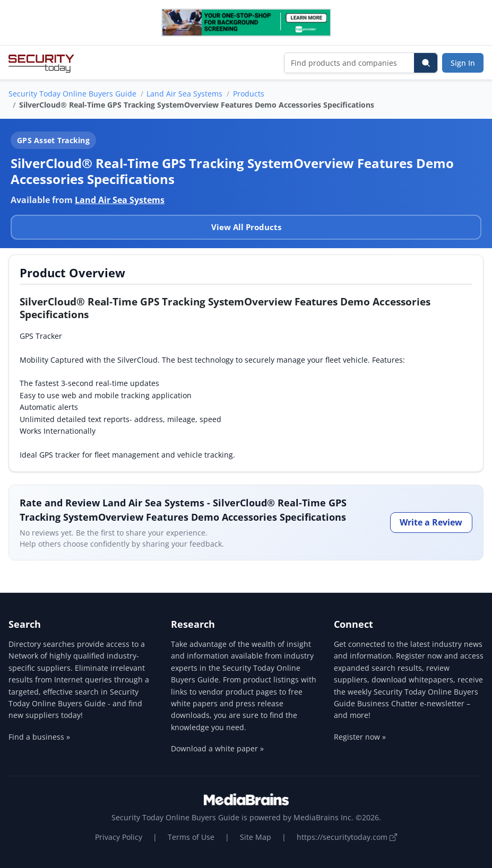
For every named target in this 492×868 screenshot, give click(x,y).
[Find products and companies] (349, 63)
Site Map (256, 837)
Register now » (360, 737)
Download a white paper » (217, 748)
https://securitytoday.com (347, 837)
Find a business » (39, 737)
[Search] (426, 63)
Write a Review (431, 522)
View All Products (246, 227)
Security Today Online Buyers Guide (72, 94)
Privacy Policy (119, 837)
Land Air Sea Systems (184, 94)
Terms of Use (191, 837)
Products (249, 94)
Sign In (463, 63)
